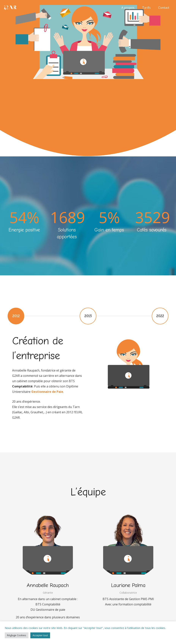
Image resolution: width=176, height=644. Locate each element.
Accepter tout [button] (40, 635)
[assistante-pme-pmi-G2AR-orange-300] (10, 8)
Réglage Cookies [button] (17, 635)
